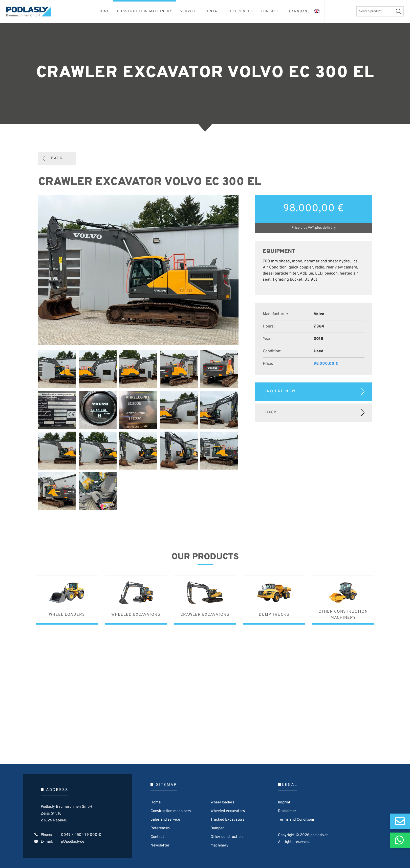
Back (57, 158)
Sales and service (165, 820)
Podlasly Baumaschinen (32, 12)
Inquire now (280, 391)
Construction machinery (171, 811)
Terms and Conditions (296, 820)
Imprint (284, 803)
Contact (157, 837)
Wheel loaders (222, 803)
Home (156, 803)
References (160, 828)
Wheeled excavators (228, 811)
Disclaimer (287, 811)
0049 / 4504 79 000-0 (81, 835)
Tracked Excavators (227, 820)
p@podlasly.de (73, 842)
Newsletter (160, 846)
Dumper (217, 828)
